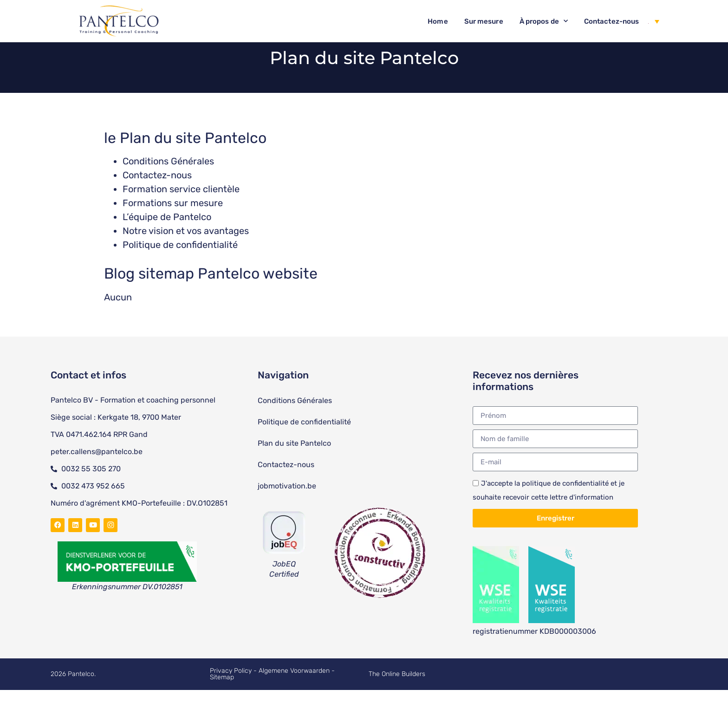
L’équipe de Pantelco (167, 236)
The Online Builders (397, 693)
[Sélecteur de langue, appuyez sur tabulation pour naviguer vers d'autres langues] (653, 21)
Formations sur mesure (173, 222)
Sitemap (222, 696)
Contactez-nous (611, 21)
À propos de (544, 21)
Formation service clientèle (181, 208)
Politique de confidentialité (180, 264)
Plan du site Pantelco (294, 462)
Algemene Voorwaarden (295, 690)
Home (438, 21)
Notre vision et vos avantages (186, 250)
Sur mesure (484, 21)
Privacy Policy (231, 690)
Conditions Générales (168, 180)
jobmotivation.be (287, 505)
